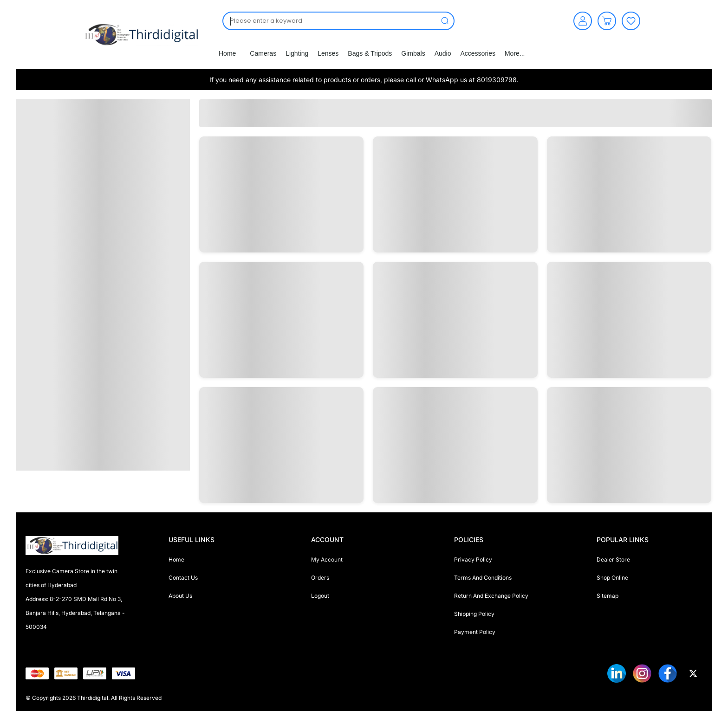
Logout (320, 596)
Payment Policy (475, 632)
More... (515, 53)
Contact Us (183, 578)
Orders (320, 578)
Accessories (478, 53)
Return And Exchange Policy (491, 596)
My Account (327, 559)
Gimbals (413, 53)
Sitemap (608, 596)
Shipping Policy (474, 614)
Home (227, 53)
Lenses (328, 53)
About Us (180, 596)
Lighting (297, 53)
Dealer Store (613, 559)
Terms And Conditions (483, 578)
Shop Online (612, 578)
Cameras (263, 53)
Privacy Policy (473, 559)
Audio (443, 53)
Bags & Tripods (370, 53)
